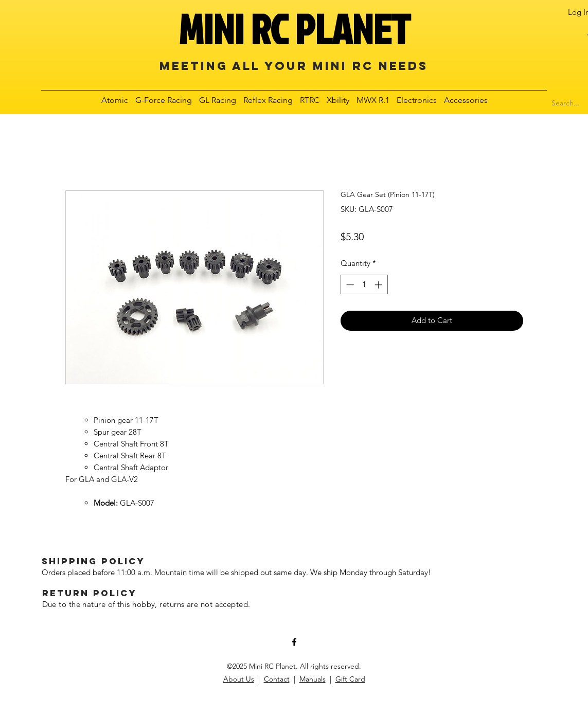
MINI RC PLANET (294, 29)
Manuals (313, 679)
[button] (115, 100)
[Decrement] (349, 285)
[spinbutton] (364, 285)
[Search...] (566, 103)
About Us (239, 679)
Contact (277, 679)
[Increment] (379, 285)
